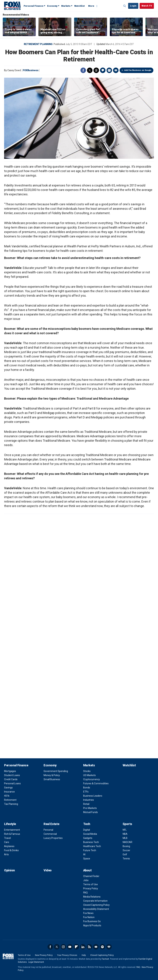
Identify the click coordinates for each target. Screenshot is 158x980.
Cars (7, 842)
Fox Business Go (92, 921)
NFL (125, 830)
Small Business (52, 779)
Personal (48, 830)
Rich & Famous (12, 834)
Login (133, 6)
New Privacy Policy (44, 955)
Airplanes (9, 846)
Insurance (9, 792)
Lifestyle (10, 824)
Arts (6, 854)
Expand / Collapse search (125, 6)
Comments (103, 70)
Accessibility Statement (96, 909)
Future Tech (90, 850)
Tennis (126, 859)
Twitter (90, 70)
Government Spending (56, 771)
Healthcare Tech (92, 846)
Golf (125, 854)
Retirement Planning (38, 44)
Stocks (87, 771)
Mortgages (10, 771)
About (87, 870)
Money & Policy (52, 775)
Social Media (90, 834)
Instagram (63, 947)
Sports (127, 824)
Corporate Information (95, 901)
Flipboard (76, 947)
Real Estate (51, 824)
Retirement (10, 800)
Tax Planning (11, 804)
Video (48, 870)
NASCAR (127, 842)
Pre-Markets (90, 808)
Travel (7, 838)
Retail (86, 804)
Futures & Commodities (96, 783)
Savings (8, 788)
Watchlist (80, 6)
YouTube (70, 947)
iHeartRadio (109, 947)
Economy (52, 6)
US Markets (89, 775)
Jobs (86, 880)
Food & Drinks (11, 850)
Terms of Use (90, 884)
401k (7, 796)
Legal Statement (36, 962)
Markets (66, 6)
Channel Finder (91, 876)
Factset (105, 959)
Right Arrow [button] (152, 27)
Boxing (126, 846)
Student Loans (12, 775)
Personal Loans (12, 783)
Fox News (88, 913)
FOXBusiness (31, 70)
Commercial (50, 834)
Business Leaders (93, 796)
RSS (89, 947)
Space (87, 859)
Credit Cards (11, 779)
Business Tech (91, 842)
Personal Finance (34, 6)
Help (84, 955)
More (91, 6)
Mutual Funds (90, 812)
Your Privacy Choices (67, 955)
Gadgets (88, 838)
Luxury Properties (53, 838)
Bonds (87, 788)
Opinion (10, 870)
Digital (87, 830)
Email (116, 70)
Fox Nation (89, 917)
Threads (96, 70)
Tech (87, 824)
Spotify (102, 947)
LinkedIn (83, 947)
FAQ (85, 893)
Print (109, 70)
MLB (125, 838)
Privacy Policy (91, 888)
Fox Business (12, 6)
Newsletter (96, 947)
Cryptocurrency (92, 779)
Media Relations (92, 897)
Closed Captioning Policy (96, 905)
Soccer (126, 850)
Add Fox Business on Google (138, 70)
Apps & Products (92, 925)
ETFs (86, 792)
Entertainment (12, 830)
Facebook (83, 70)
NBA (125, 834)
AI (84, 854)
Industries (89, 800)
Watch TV (147, 6)
